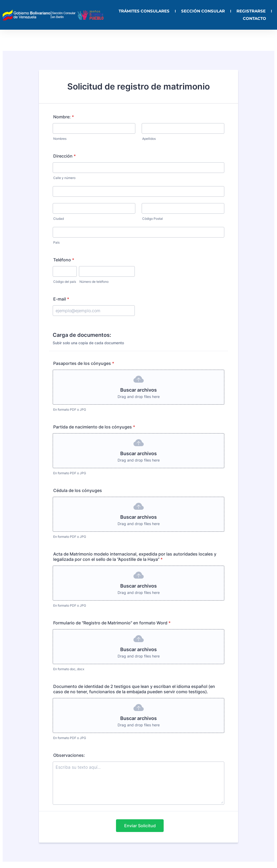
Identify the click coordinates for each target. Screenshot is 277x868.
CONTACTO (254, 18)
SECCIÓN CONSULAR (203, 11)
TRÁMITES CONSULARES (144, 11)
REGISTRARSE (251, 11)
